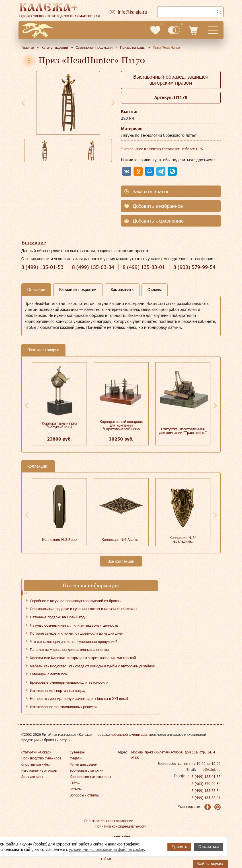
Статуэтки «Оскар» (36, 752)
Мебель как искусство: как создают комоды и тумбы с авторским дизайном (93, 666)
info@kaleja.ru (210, 769)
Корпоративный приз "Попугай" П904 (60, 425)
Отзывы (76, 789)
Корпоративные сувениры (90, 777)
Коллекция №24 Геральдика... (183, 539)
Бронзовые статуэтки (87, 770)
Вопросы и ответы (84, 795)
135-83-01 (144, 267)
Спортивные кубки (36, 764)
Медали (76, 758)
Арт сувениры (32, 777)
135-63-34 (93, 267)
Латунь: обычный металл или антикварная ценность (74, 625)
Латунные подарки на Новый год (57, 617)
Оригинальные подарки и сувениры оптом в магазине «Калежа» (84, 609)
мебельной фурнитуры (129, 734)
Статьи (75, 783)
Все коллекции (121, 561)
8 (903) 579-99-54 (206, 784)
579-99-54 (194, 267)
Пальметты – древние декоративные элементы (69, 649)
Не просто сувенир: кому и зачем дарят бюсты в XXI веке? (79, 698)
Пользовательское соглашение (109, 821)
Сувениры (77, 752)
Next (113, 103)
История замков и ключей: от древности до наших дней (77, 633)
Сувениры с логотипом (49, 674)
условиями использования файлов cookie (106, 849)
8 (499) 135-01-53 (206, 777)
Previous (23, 103)
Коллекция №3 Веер (59, 539)
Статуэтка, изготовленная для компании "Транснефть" (183, 431)
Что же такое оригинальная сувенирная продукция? (73, 641)
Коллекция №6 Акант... (121, 539)
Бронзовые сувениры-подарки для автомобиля (69, 682)
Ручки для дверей (84, 764)
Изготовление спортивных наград (58, 690)
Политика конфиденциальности (121, 826)
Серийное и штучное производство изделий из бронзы (76, 601)
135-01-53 (42, 267)
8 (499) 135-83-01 (206, 798)
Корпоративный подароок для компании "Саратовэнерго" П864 (121, 425)
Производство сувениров (41, 758)
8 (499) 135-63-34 (206, 790)
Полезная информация (91, 585)
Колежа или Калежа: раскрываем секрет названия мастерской (83, 658)
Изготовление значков (39, 770)
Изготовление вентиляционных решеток (64, 707)
